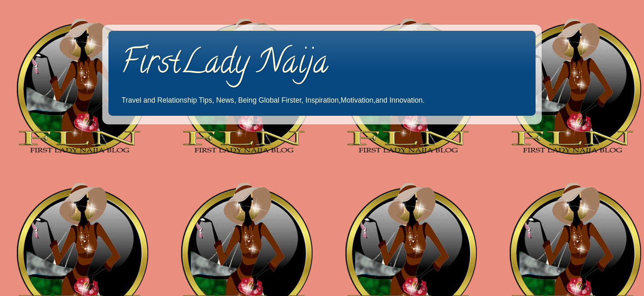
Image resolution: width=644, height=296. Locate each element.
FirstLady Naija (224, 65)
